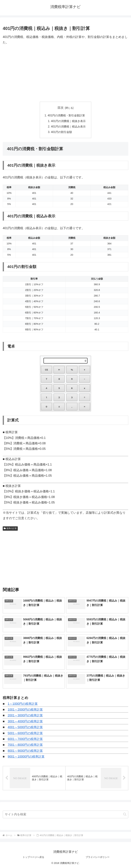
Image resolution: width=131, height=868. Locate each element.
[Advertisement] (65, 73)
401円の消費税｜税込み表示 (68, 126)
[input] (65, 814)
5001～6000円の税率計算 (25, 733)
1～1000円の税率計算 (23, 704)
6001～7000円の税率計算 (25, 739)
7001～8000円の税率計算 (25, 745)
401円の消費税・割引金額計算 (66, 115)
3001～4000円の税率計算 (25, 721)
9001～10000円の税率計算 (26, 757)
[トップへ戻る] (126, 863)
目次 (61, 108)
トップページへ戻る (33, 857)
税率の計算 (10, 528)
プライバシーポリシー (98, 857)
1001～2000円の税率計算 (25, 710)
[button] (125, 814)
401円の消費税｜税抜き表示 (68, 121)
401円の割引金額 (61, 132)
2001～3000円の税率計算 (25, 716)
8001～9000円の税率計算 (25, 751)
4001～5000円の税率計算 (25, 727)
